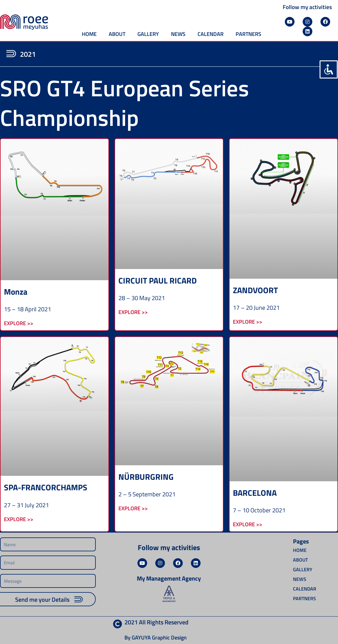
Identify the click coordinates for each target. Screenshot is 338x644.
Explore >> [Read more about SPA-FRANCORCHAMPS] (19, 519)
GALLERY (148, 34)
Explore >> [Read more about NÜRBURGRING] (133, 508)
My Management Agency (169, 578)
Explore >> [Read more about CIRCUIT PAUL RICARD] (133, 312)
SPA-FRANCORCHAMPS (46, 487)
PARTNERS (248, 34)
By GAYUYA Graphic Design (156, 638)
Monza (16, 292)
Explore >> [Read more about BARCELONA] (248, 524)
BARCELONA (255, 493)
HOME (89, 34)
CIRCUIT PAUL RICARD (158, 280)
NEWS (178, 34)
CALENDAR (211, 34)
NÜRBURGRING (146, 477)
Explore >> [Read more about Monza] (19, 323)
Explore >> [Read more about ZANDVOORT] (248, 321)
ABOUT (117, 34)
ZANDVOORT (255, 290)
